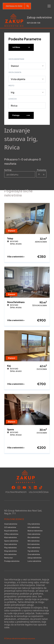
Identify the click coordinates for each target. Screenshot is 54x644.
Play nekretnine (10, 548)
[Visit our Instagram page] (19, 488)
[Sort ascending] (39, 174)
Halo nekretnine (34, 534)
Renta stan (9, 558)
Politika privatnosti (16, 492)
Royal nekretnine (11, 531)
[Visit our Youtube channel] (24, 488)
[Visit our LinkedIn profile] (35, 488)
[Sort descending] (44, 174)
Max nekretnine (34, 548)
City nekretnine (34, 524)
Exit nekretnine (34, 544)
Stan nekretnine (11, 544)
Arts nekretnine (10, 554)
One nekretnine (34, 554)
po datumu (12, 174)
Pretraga (21, 115)
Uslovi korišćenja (39, 492)
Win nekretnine (34, 541)
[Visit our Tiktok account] (41, 488)
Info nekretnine (34, 527)
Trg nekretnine (33, 551)
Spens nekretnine (11, 541)
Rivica (14, 106)
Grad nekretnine (11, 524)
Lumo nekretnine (34, 561)
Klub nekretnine (10, 537)
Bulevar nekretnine (35, 531)
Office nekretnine (11, 534)
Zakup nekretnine (35, 558)
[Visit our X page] (30, 488)
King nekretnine (10, 551)
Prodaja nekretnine (12, 561)
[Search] (28, 6)
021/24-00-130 (34, 23)
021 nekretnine (10, 527)
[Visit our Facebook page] (13, 488)
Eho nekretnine (34, 537)
